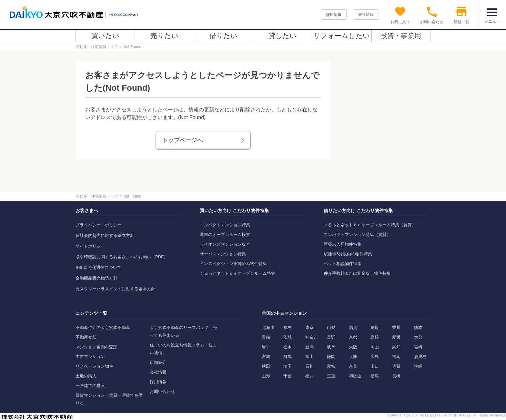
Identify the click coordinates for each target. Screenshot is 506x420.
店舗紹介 (158, 362)
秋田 (266, 366)
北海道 (268, 328)
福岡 (396, 357)
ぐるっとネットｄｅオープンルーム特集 (238, 273)
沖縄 (418, 366)
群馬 (288, 357)
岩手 (266, 347)
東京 (309, 328)
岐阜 (331, 347)
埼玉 (288, 366)
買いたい (105, 36)
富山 (309, 357)
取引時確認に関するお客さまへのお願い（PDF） (122, 257)
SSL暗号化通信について (98, 267)
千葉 (288, 376)
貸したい (283, 36)
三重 (331, 376)
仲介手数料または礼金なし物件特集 (357, 273)
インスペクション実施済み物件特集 (233, 264)
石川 (309, 366)
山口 (375, 366)
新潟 (309, 347)
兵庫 (353, 357)
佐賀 (396, 366)
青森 (266, 337)
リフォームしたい (342, 36)
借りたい (223, 36)
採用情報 (334, 15)
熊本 (418, 328)
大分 (418, 337)
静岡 (331, 357)
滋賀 (353, 328)
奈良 (353, 366)
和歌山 (355, 376)
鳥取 (375, 328)
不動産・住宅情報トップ (97, 47)
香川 (396, 328)
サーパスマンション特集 (223, 254)
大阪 (353, 347)
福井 (309, 376)
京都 (353, 337)
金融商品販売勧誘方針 (96, 278)
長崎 (396, 376)
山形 (266, 376)
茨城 (288, 337)
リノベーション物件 (94, 366)
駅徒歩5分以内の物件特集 (348, 254)
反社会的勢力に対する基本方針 (105, 236)
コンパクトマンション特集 (225, 225)
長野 (331, 337)
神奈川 (312, 337)
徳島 (375, 376)
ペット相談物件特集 (343, 264)
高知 (396, 347)
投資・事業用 (401, 36)
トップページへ (183, 140)
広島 (375, 357)
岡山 (375, 347)
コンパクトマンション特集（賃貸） (357, 235)
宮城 (266, 357)
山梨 (331, 328)
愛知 (331, 366)
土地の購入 (86, 376)
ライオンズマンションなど (225, 244)
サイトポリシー (90, 246)
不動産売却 (86, 337)
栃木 (288, 347)
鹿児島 (420, 357)
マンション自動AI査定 (96, 347)
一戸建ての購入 (90, 386)
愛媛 (396, 337)
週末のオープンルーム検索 (225, 235)
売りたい (164, 36)
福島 (288, 328)
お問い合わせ (162, 391)
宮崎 (418, 347)
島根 (375, 337)
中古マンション (90, 357)
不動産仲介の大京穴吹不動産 (103, 328)
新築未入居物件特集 (343, 244)
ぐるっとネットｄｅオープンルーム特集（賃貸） (370, 225)
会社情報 (366, 15)
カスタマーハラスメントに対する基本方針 (115, 289)
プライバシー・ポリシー (99, 225)
